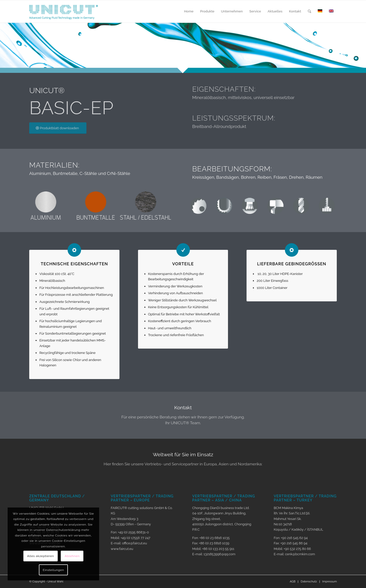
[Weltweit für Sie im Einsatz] (183, 459)
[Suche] (309, 11)
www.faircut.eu (122, 549)
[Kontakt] (183, 415)
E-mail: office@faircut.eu (129, 543)
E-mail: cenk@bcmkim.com (294, 554)
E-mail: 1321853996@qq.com (214, 554)
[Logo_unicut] (64, 11)
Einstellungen (53, 570)
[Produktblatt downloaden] (58, 128)
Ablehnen (72, 556)
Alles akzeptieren (41, 556)
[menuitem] (189, 11)
